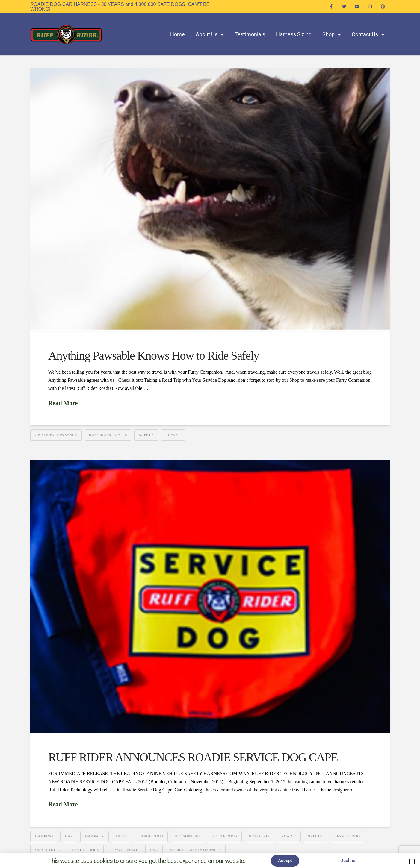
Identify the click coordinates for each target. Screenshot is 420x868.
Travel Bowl (124, 850)
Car (69, 836)
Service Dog (347, 836)
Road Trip (259, 836)
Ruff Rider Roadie (108, 435)
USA (154, 850)
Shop (332, 34)
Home (177, 34)
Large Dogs (151, 836)
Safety (146, 435)
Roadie (289, 836)
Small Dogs (47, 850)
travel (173, 435)
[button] (412, 862)
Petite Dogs (225, 836)
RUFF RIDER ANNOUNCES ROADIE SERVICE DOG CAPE (193, 757)
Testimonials (250, 34)
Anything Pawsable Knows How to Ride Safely (154, 356)
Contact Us (368, 34)
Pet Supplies (188, 836)
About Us (210, 34)
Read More (63, 403)
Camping (44, 836)
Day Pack (95, 836)
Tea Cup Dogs (85, 850)
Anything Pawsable (56, 435)
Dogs (121, 836)
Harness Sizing (294, 34)
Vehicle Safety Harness (195, 850)
